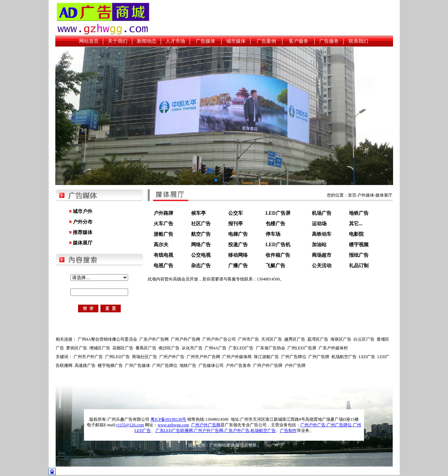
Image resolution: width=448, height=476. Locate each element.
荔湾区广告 (318, 339)
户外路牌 (163, 213)
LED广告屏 (278, 213)
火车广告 (163, 224)
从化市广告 (192, 348)
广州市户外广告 (88, 357)
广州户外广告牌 (268, 365)
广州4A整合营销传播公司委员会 (108, 339)
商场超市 (322, 255)
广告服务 (329, 41)
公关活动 (322, 266)
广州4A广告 (216, 348)
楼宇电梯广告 (110, 365)
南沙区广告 (169, 348)
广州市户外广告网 (203, 357)
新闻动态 (147, 41)
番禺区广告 (146, 348)
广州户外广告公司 (219, 339)
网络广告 (201, 245)
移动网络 (238, 255)
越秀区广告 (295, 339)
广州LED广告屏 (302, 348)
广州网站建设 (222, 445)
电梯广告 (238, 234)
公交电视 (201, 255)
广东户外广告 (237, 431)
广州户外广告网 (185, 339)
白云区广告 (364, 339)
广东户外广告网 (154, 339)
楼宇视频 (359, 245)
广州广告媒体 (138, 365)
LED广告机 (278, 245)
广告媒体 (205, 41)
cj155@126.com (130, 425)
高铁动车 (322, 234)
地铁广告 (359, 213)
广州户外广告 (172, 357)
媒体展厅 (83, 243)
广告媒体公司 (211, 365)
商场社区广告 (145, 357)
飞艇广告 (275, 266)
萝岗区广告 (77, 348)
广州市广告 (248, 339)
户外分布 (83, 222)
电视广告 (163, 266)
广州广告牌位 (294, 357)
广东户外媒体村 (333, 348)
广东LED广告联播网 (174, 431)
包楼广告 (275, 224)
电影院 (356, 234)
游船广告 (163, 234)
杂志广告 (201, 266)
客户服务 (299, 41)
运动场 (319, 224)
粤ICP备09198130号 (169, 419)
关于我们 (118, 41)
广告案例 (266, 41)
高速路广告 (85, 365)
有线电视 (163, 255)
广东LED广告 (241, 348)
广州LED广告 (117, 357)
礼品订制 (359, 266)
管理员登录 (246, 445)
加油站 (319, 245)
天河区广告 (272, 339)
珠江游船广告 (266, 357)
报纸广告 (359, 255)
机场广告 (322, 213)
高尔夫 (161, 245)
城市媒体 (236, 41)
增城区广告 (100, 348)
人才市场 (175, 41)
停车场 (273, 234)
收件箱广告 (278, 255)
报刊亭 (236, 224)
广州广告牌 (319, 357)
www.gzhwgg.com (173, 425)
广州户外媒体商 (237, 357)
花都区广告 (123, 348)
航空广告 (201, 234)
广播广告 (238, 266)
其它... (356, 224)
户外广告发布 (238, 365)
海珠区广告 (341, 339)
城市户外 (83, 211)
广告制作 (288, 431)
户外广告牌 (295, 365)
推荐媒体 (83, 232)
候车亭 (198, 213)
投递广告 (238, 245)
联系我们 (358, 41)
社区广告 (201, 224)
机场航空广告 (344, 357)
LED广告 (367, 357)
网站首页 (89, 41)
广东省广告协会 (271, 348)
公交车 (236, 213)
